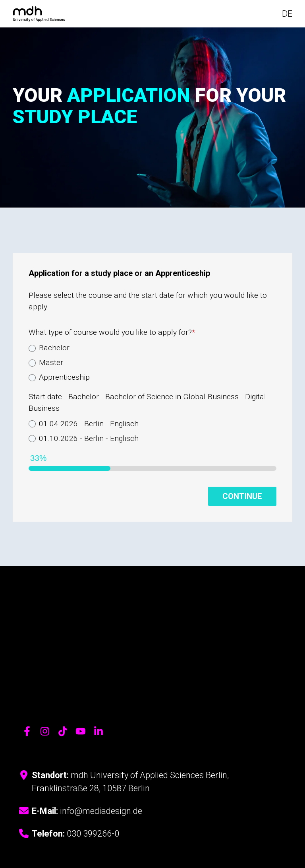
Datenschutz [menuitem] (28, 822)
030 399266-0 (93, 765)
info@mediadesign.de (101, 743)
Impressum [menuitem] (62, 822)
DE (287, 15)
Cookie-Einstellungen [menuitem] (105, 822)
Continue (242, 497)
